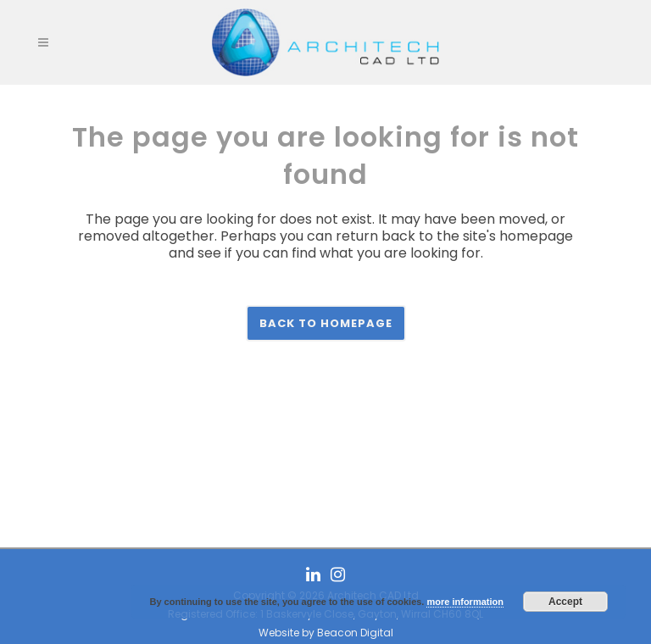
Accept (565, 602)
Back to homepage (326, 323)
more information (465, 602)
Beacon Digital (355, 633)
